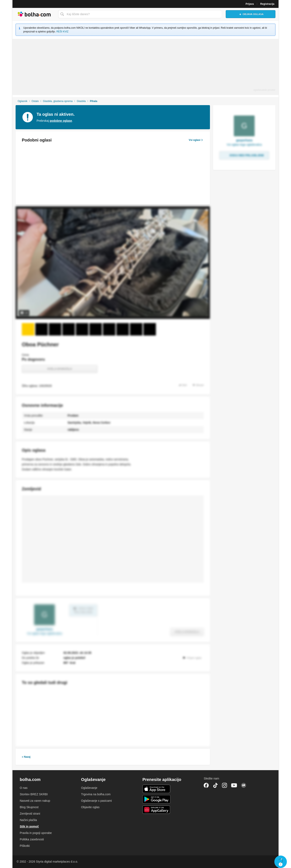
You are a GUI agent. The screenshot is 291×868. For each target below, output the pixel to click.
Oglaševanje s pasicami (96, 801)
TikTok (215, 785)
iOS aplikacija (156, 789)
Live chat (281, 862)
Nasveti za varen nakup (35, 801)
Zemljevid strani (30, 814)
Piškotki (25, 846)
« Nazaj (26, 757)
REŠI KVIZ (62, 32)
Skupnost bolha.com (244, 785)
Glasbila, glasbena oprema (58, 101)
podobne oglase (61, 121)
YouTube (234, 785)
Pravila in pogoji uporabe (36, 833)
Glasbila (81, 101)
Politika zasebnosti (32, 839)
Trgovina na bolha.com (96, 794)
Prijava (250, 4)
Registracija (267, 4)
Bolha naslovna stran (34, 14)
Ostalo (35, 101)
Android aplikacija (156, 799)
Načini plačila (28, 820)
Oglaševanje (89, 788)
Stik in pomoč (29, 826)
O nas (24, 788)
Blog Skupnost (29, 807)
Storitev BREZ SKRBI (34, 794)
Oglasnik (23, 101)
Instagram (224, 785)
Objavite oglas (90, 807)
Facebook (206, 785)
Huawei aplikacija (156, 810)
